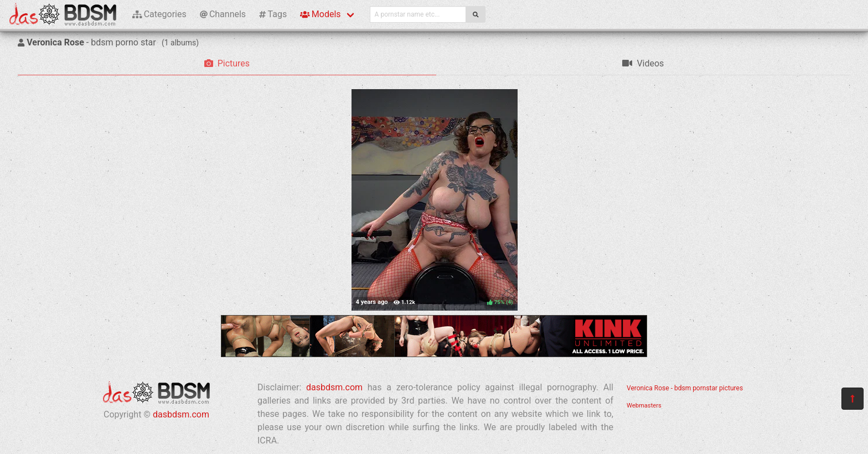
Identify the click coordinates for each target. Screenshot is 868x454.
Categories (159, 14)
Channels (223, 14)
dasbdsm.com (181, 414)
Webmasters (644, 406)
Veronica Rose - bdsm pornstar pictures (685, 388)
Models (320, 14)
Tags (273, 14)
